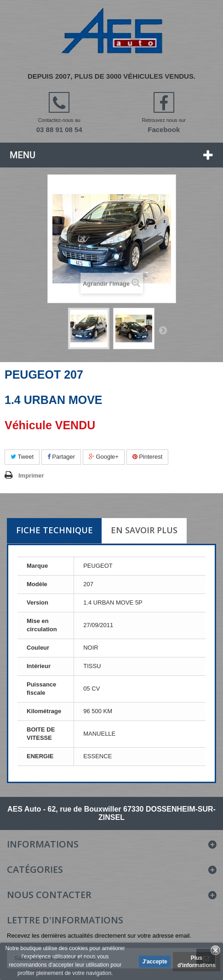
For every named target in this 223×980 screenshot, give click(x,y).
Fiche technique (54, 530)
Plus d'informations (197, 962)
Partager (61, 457)
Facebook (164, 130)
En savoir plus (144, 530)
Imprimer (31, 476)
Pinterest (148, 457)
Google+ (104, 457)
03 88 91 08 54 (59, 130)
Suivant (163, 330)
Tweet (22, 457)
